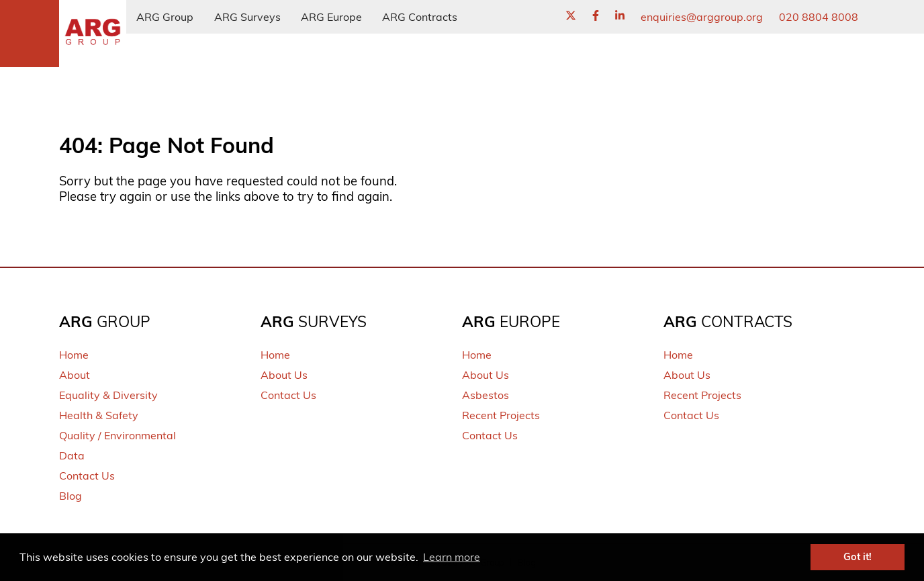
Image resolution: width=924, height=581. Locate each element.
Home (74, 355)
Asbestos (486, 395)
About (75, 375)
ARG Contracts (420, 17)
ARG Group (165, 17)
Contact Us (87, 476)
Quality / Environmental (118, 435)
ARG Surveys (247, 17)
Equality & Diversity (108, 395)
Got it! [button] (858, 557)
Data (72, 455)
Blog (71, 496)
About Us (284, 375)
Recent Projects (501, 415)
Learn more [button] (452, 557)
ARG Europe (331, 17)
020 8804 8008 (819, 17)
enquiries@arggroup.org (702, 17)
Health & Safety (99, 415)
